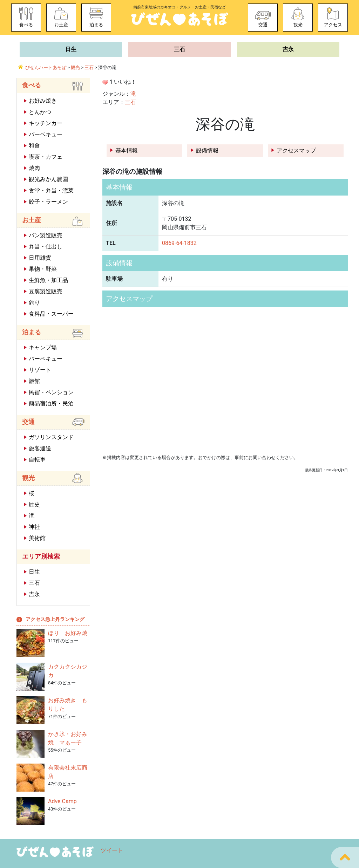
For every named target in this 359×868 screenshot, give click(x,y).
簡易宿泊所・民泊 (51, 404)
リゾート (40, 370)
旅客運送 (40, 448)
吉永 (288, 49)
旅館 (34, 381)
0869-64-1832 (179, 243)
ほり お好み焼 (68, 633)
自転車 (37, 460)
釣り (34, 303)
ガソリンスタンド (51, 437)
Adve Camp (62, 801)
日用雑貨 (40, 258)
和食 (34, 146)
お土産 (61, 25)
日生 (71, 49)
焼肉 (34, 168)
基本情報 (127, 151)
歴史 (34, 504)
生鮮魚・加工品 (48, 280)
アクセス (333, 25)
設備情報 (207, 151)
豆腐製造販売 (46, 291)
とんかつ (40, 112)
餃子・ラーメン (48, 202)
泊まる (96, 25)
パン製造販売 (46, 235)
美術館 (37, 538)
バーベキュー (46, 134)
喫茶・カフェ (46, 157)
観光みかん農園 (48, 179)
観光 (298, 25)
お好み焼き (43, 101)
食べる (26, 25)
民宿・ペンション (51, 392)
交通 (263, 25)
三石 (179, 49)
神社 (34, 527)
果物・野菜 (43, 269)
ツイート (112, 850)
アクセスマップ (296, 151)
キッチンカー (46, 123)
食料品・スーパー (51, 314)
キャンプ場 (43, 347)
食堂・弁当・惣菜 (51, 190)
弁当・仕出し (46, 247)
